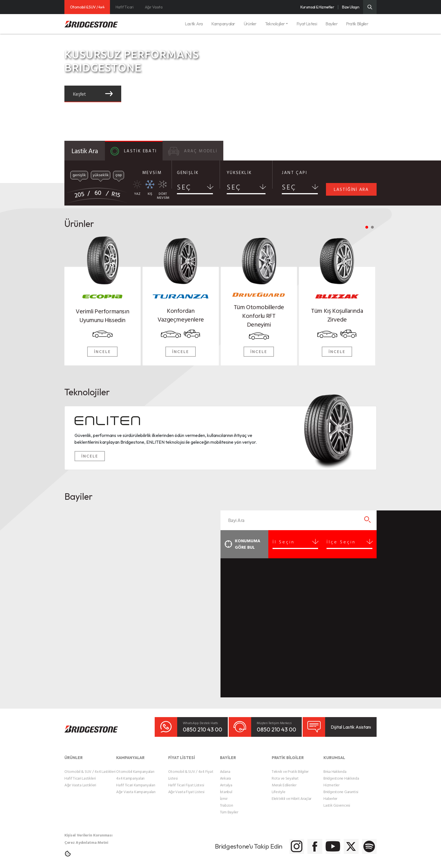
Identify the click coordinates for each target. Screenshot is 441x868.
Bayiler (331, 24)
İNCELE (102, 352)
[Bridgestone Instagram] (254, 842)
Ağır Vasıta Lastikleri (80, 781)
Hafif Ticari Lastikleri (80, 774)
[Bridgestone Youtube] (310, 842)
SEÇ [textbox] (184, 187)
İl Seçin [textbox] (290, 542)
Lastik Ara (194, 24)
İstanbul (226, 788)
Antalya (226, 781)
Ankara (225, 774)
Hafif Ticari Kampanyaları (136, 781)
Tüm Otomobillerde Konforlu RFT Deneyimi (259, 315)
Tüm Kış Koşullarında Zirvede (337, 314)
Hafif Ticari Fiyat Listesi (186, 781)
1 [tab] (367, 227)
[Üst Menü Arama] (370, 7)
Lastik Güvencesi (337, 801)
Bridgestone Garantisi (341, 788)
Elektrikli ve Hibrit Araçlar (292, 794)
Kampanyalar (223, 24)
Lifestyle (278, 788)
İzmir (224, 794)
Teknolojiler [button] (275, 24)
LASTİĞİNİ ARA (351, 189)
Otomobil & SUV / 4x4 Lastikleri (90, 767)
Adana (225, 767)
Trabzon (227, 801)
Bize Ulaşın (351, 7)
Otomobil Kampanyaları (135, 767)
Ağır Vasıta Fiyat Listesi (186, 788)
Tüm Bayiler (229, 808)
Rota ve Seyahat (285, 774)
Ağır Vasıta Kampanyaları (136, 788)
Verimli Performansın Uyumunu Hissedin (102, 315)
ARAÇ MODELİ (193, 151)
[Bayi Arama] (367, 520)
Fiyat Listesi (307, 24)
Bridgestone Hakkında (341, 774)
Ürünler (250, 24)
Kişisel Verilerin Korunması (88, 831)
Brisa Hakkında (335, 767)
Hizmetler (331, 781)
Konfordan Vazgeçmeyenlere (181, 314)
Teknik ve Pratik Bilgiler (290, 767)
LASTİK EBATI (134, 151)
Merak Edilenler (284, 781)
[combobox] (195, 189)
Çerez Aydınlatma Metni (86, 838)
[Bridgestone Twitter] (338, 842)
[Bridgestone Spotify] (366, 842)
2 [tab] (372, 227)
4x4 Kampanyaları (130, 774)
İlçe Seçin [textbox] (344, 542)
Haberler (330, 794)
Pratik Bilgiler (357, 24)
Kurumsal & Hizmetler (317, 7)
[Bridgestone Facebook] (282, 842)
